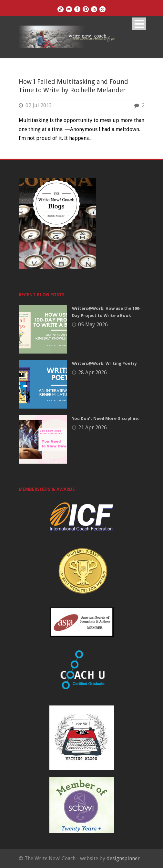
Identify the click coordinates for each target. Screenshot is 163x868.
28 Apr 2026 (92, 372)
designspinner (123, 858)
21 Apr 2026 (92, 428)
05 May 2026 (93, 325)
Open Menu (139, 24)
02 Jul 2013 (39, 105)
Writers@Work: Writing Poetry (104, 363)
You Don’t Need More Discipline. (106, 418)
